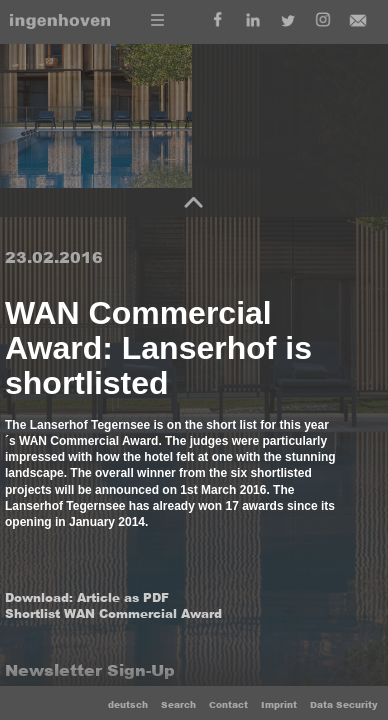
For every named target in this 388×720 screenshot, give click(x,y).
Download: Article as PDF (87, 598)
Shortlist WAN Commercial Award (113, 614)
